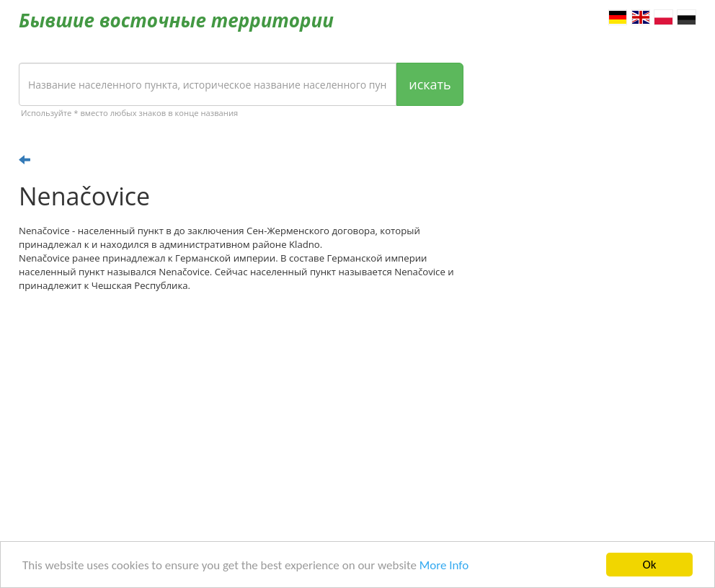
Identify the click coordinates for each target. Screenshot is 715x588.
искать (430, 84)
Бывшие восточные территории (176, 20)
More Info (444, 566)
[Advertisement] (241, 415)
